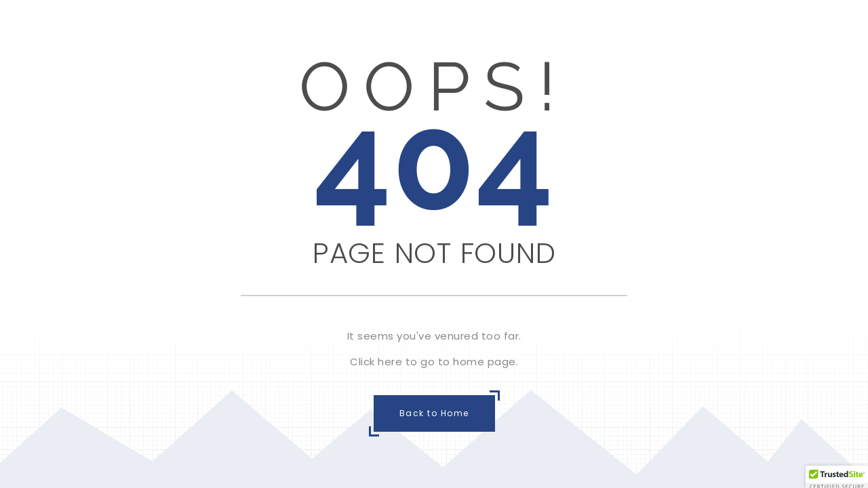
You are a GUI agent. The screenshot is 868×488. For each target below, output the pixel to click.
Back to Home (434, 413)
